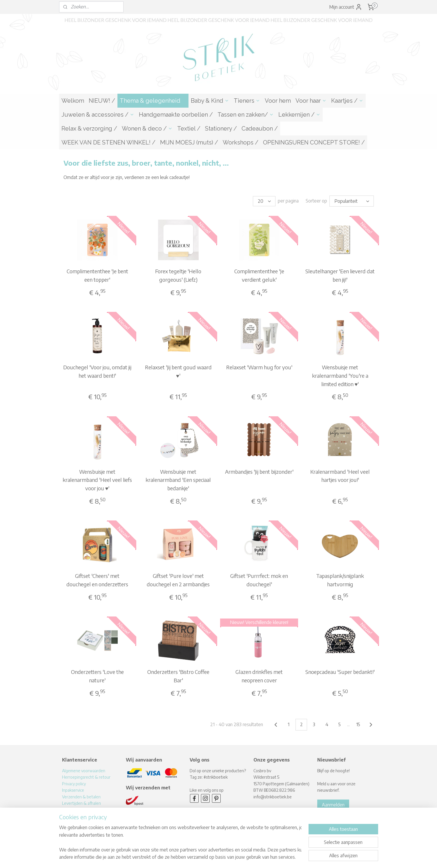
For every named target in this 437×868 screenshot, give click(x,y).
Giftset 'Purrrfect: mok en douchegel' (259, 579)
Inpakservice (73, 789)
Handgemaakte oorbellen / (176, 115)
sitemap (199, 857)
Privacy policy (74, 783)
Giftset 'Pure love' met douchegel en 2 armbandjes (178, 579)
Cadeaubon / (260, 129)
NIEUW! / (102, 101)
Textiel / (189, 129)
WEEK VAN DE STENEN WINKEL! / (108, 142)
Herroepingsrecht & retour (86, 776)
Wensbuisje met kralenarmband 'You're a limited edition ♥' (340, 375)
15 (358, 724)
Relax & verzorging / (89, 129)
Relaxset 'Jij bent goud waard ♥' (178, 370)
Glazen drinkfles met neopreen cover (259, 675)
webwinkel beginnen (228, 857)
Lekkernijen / (299, 115)
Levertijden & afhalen (81, 802)
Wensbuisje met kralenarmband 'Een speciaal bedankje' (178, 479)
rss (208, 857)
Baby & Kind (210, 101)
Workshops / (241, 142)
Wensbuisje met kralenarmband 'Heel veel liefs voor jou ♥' (97, 479)
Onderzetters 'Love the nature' (97, 675)
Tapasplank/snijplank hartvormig (340, 579)
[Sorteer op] (352, 201)
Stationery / (221, 129)
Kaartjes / (347, 101)
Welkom (73, 101)
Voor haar (311, 101)
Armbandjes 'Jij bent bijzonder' (259, 471)
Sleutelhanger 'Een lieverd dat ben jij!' (340, 274)
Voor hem (278, 101)
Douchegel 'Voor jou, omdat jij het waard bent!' (97, 370)
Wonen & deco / (147, 129)
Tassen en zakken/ (246, 115)
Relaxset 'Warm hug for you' (259, 366)
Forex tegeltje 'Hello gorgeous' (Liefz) (178, 274)
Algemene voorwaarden (84, 770)
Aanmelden (333, 804)
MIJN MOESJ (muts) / (189, 142)
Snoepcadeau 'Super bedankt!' (340, 671)
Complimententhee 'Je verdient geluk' (259, 274)
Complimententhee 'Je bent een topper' (97, 274)
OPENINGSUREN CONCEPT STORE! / (314, 142)
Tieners (247, 101)
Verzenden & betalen (81, 796)
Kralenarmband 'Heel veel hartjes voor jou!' (340, 475)
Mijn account (346, 7)
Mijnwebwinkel (273, 857)
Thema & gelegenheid (153, 101)
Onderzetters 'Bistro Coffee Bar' (178, 675)
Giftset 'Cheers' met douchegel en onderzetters (97, 579)
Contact (69, 815)
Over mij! (70, 809)
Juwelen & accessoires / (98, 115)
